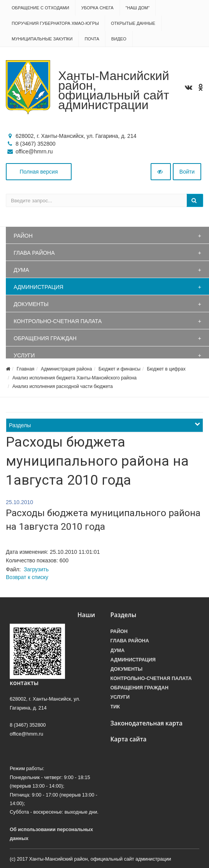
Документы (31, 304)
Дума (21, 270)
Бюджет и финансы (119, 369)
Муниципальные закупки (42, 39)
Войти (187, 172)
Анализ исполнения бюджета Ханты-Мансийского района (75, 378)
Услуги (24, 355)
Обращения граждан (45, 338)
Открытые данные (133, 23)
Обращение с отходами (40, 8)
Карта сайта (129, 739)
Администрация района (66, 369)
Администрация (39, 287)
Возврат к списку (27, 577)
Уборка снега (97, 8)
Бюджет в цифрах (166, 369)
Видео (119, 39)
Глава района (34, 253)
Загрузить (36, 569)
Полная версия (39, 172)
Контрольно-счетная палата (58, 321)
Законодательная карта (147, 723)
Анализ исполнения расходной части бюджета (63, 386)
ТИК (115, 707)
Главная (26, 369)
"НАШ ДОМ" (138, 8)
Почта (92, 39)
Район (23, 236)
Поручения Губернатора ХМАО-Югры (55, 23)
